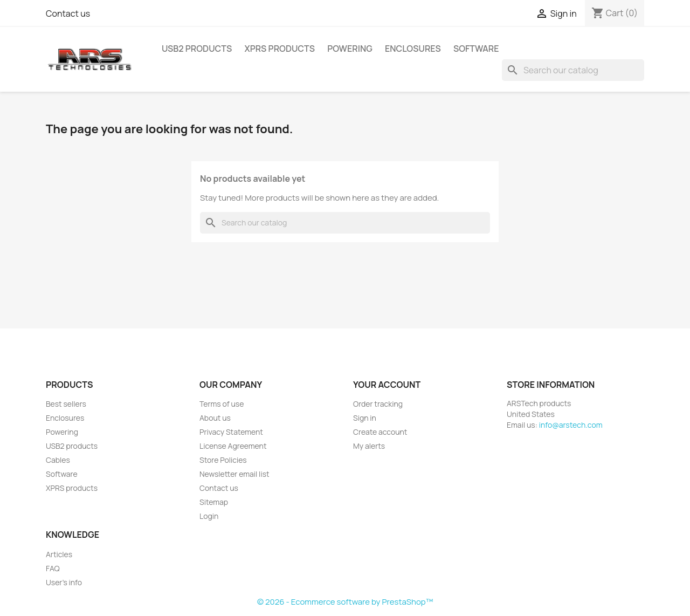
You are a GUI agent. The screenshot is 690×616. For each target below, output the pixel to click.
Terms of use (222, 404)
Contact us (68, 13)
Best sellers (66, 404)
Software (476, 49)
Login (209, 516)
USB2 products (197, 49)
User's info (64, 582)
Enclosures (413, 49)
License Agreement (233, 446)
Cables (58, 460)
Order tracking (378, 404)
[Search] (573, 70)
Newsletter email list (234, 474)
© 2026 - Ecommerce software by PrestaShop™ (345, 602)
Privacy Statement (231, 432)
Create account (380, 432)
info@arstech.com (571, 425)
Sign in (365, 418)
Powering (350, 49)
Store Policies (223, 460)
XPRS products (280, 49)
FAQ (53, 568)
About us (215, 418)
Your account (387, 385)
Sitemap (214, 502)
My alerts (369, 446)
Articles (59, 554)
